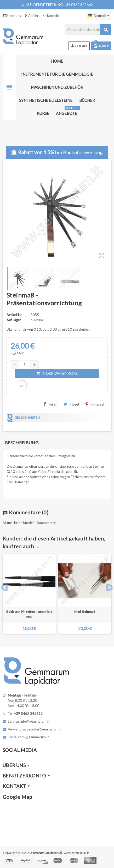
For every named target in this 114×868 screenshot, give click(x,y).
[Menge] (25, 365)
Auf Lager (14, 320)
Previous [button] (5, 588)
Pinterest (95, 404)
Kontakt (51, 16)
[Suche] (88, 29)
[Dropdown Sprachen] (99, 16)
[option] (29, 594)
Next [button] (109, 588)
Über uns (12, 16)
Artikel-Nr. (14, 315)
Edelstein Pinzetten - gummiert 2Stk (29, 614)
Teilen (50, 404)
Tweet (71, 404)
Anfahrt (32, 16)
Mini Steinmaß (85, 612)
